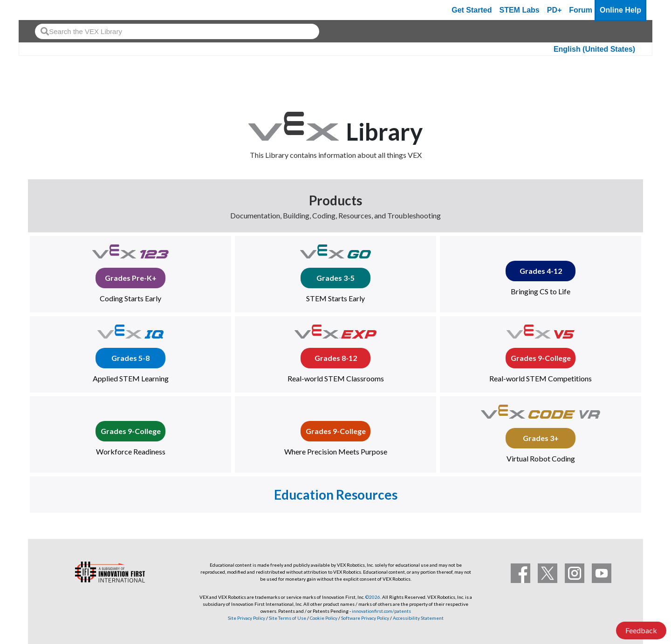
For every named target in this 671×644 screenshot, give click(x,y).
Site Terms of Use (287, 618)
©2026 (373, 597)
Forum (581, 10)
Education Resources (336, 495)
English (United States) (594, 49)
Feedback (641, 630)
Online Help (620, 10)
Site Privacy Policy (246, 618)
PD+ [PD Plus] (555, 10)
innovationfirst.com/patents (381, 611)
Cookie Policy (324, 618)
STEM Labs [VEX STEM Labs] (520, 10)
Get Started (472, 10)
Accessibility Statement (418, 618)
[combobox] (177, 31)
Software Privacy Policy (365, 618)
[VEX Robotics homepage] (44, 10)
